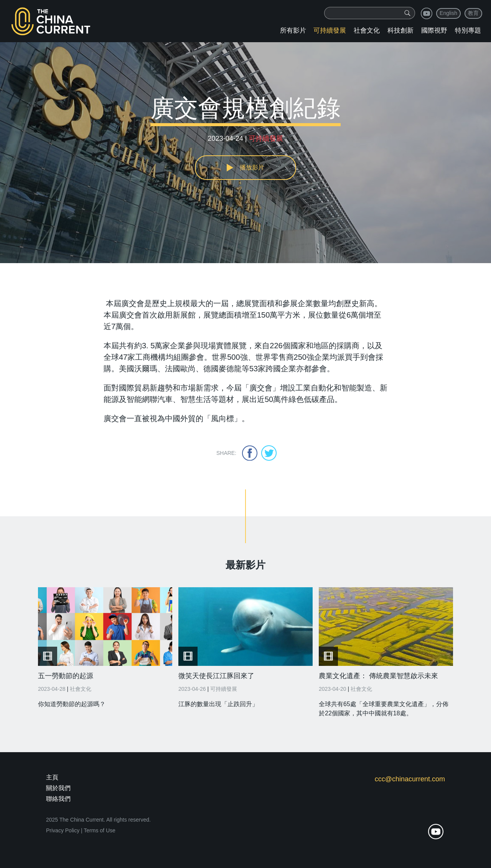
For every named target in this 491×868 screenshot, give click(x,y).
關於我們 (58, 788)
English (448, 13)
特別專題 (468, 30)
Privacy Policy (63, 830)
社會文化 (367, 30)
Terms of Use (99, 830)
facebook (250, 453)
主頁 (52, 777)
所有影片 (293, 30)
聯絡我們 (58, 799)
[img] (407, 13)
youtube (427, 13)
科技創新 (400, 30)
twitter (269, 453)
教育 (473, 13)
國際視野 (434, 30)
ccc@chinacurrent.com (410, 779)
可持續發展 (330, 30)
